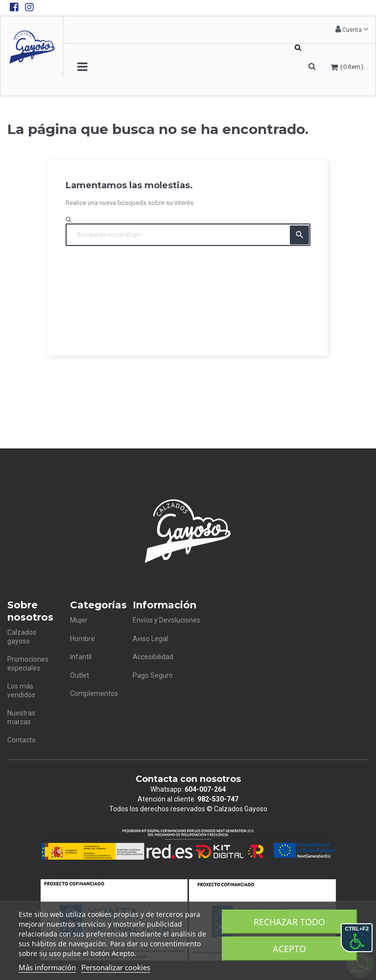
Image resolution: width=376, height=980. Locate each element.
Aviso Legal (150, 639)
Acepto (289, 949)
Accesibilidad (153, 657)
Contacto (22, 740)
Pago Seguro (153, 675)
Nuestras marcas (21, 717)
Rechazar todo (289, 922)
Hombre (82, 639)
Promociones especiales (28, 664)
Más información (47, 967)
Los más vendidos (21, 690)
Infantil (81, 657)
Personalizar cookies (116, 967)
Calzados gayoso (22, 637)
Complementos (94, 693)
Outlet (80, 675)
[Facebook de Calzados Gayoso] (14, 7)
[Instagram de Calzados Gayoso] (29, 7)
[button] (352, 30)
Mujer (79, 620)
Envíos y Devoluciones (166, 620)
